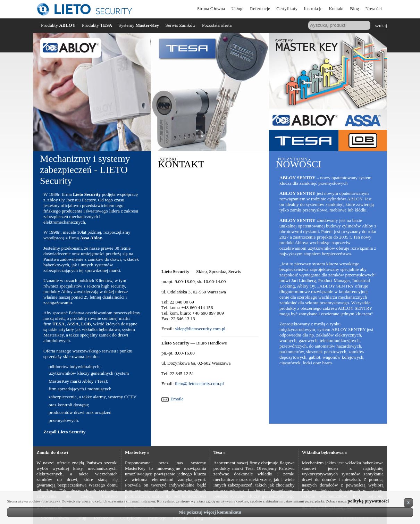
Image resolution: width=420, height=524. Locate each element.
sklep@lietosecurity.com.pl (200, 329)
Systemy (139, 25)
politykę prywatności (368, 501)
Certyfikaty (287, 9)
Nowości (374, 9)
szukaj (381, 25)
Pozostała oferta (217, 25)
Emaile (177, 399)
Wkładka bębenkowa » (325, 452)
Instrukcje (313, 9)
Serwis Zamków (181, 25)
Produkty (58, 25)
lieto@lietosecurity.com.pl (199, 384)
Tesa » (220, 452)
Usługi (237, 9)
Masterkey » (137, 452)
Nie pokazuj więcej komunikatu (210, 512)
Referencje (260, 9)
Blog (354, 9)
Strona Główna (211, 9)
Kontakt (336, 9)
